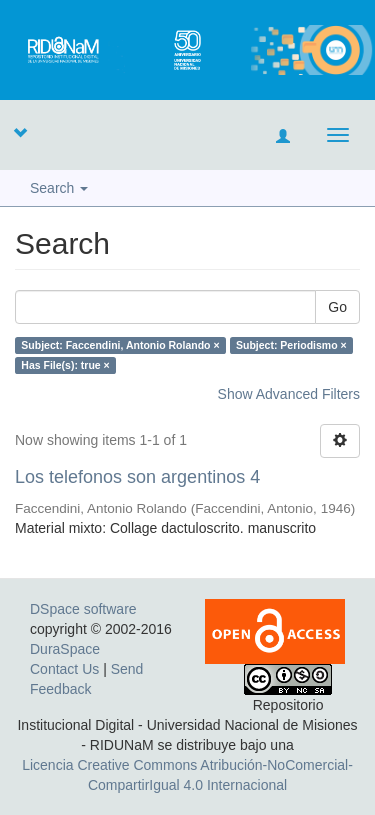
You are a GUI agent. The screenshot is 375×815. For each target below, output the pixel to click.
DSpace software (83, 609)
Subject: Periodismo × (291, 345)
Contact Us (64, 669)
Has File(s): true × (65, 365)
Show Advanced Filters (289, 394)
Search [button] (59, 188)
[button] (20, 132)
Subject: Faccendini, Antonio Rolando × (120, 345)
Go (337, 307)
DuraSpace (65, 649)
